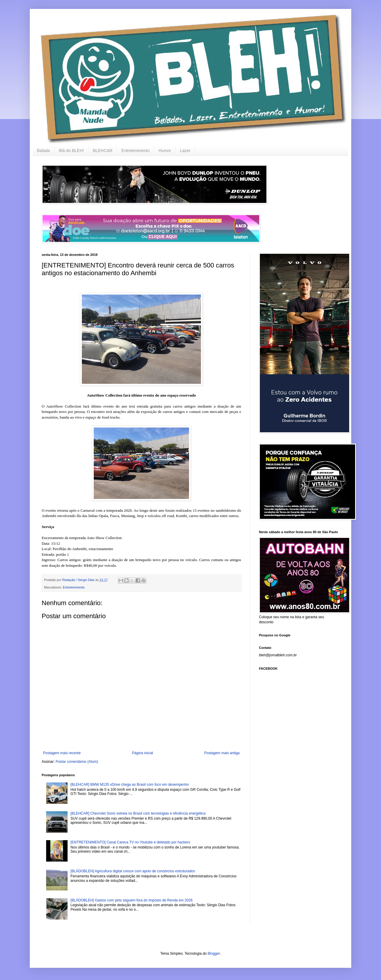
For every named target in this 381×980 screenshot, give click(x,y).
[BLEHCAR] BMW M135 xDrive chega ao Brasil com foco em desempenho (130, 785)
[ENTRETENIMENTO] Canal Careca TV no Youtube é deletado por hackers (130, 842)
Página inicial (142, 753)
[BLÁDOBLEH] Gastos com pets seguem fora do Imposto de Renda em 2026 (132, 900)
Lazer (185, 151)
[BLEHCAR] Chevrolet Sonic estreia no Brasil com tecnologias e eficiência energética (138, 813)
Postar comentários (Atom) (77, 762)
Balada (43, 151)
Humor (165, 151)
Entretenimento (136, 151)
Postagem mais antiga (222, 753)
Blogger (214, 954)
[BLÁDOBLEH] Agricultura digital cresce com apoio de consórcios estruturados (133, 871)
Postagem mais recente (62, 753)
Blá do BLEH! (71, 151)
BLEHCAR (103, 151)
